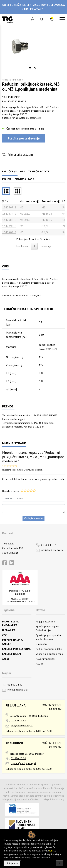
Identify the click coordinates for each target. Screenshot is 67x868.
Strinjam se (12, 863)
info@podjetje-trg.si (52, 550)
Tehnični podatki (39, 171)
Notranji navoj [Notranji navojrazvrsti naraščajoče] (29, 201)
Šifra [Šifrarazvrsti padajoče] (5, 201)
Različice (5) (10, 171)
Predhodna (22, 246)
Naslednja (46, 246)
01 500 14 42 (49, 545)
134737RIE (9, 214)
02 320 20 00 (18, 758)
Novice (39, 664)
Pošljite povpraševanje (24, 138)
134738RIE (9, 220)
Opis (23, 171)
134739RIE (9, 226)
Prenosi (7, 179)
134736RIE (9, 207)
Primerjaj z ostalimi (21, 154)
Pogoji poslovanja (45, 622)
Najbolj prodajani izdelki (49, 649)
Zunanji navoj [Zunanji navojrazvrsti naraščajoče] (50, 201)
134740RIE (9, 232)
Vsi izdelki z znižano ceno (49, 654)
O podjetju (41, 644)
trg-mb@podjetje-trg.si (23, 763)
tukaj (52, 851)
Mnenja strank (24, 179)
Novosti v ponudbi (45, 659)
